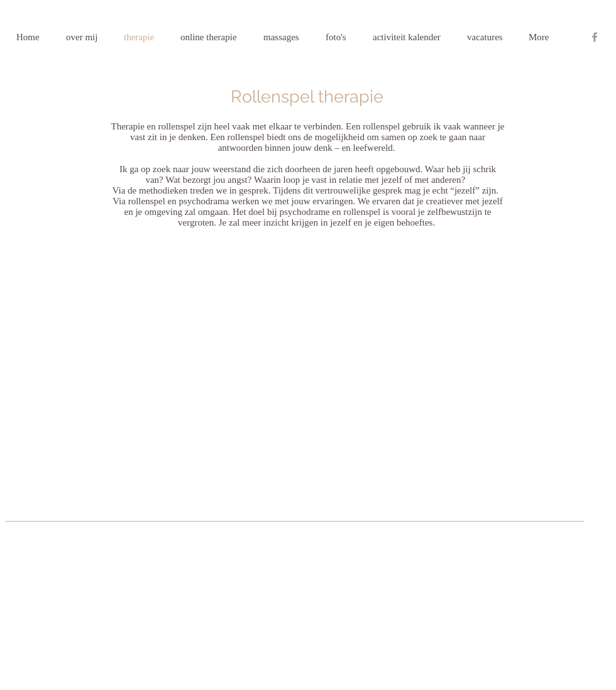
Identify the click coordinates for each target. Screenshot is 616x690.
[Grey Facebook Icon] (595, 37)
